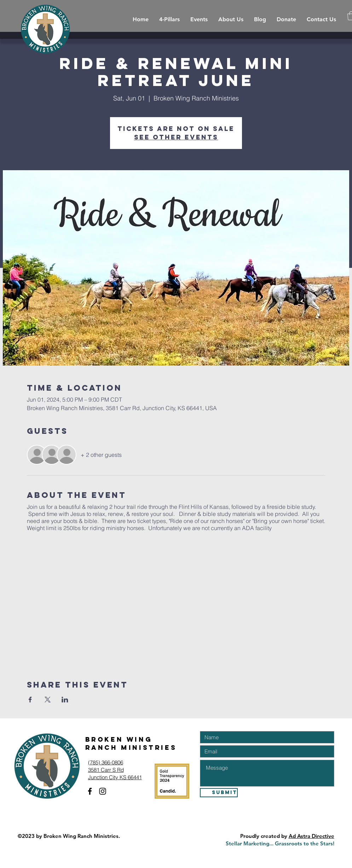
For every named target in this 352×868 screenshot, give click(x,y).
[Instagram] (103, 791)
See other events (176, 137)
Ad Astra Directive (311, 836)
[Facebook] (90, 791)
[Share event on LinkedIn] (65, 700)
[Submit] (219, 793)
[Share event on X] (48, 700)
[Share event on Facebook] (30, 700)
